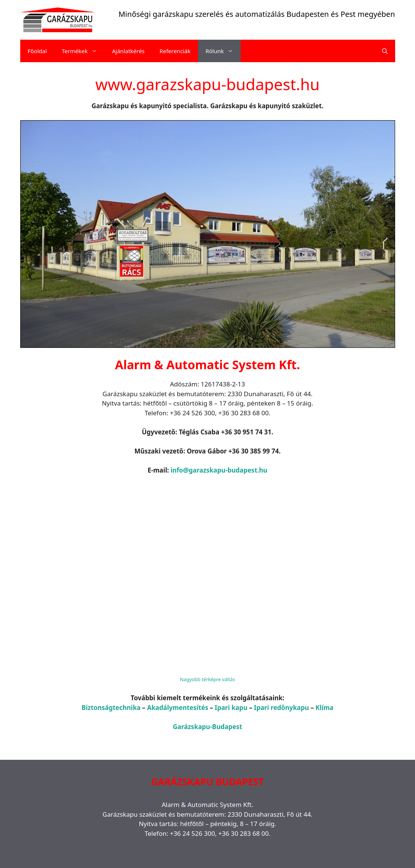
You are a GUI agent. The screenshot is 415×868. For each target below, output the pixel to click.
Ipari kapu (231, 708)
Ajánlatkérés (128, 51)
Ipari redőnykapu (281, 708)
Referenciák (175, 51)
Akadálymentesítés (178, 708)
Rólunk (223, 51)
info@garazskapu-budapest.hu (219, 470)
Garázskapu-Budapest (207, 727)
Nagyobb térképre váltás (207, 679)
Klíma (324, 708)
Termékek (83, 51)
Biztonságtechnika (111, 708)
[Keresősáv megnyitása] (385, 51)
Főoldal (37, 51)
